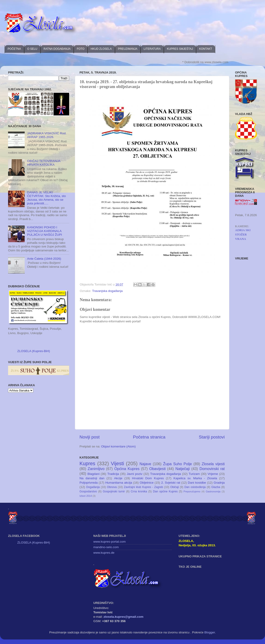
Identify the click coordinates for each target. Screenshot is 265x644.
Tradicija (113, 474)
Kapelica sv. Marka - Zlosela (195, 478)
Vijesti (117, 463)
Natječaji (183, 469)
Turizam (194, 474)
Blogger (210, 632)
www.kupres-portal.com (109, 542)
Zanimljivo (96, 469)
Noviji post (90, 437)
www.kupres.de (104, 553)
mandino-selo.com (106, 547)
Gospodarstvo (88, 491)
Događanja (93, 487)
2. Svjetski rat (171, 483)
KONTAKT (206, 49)
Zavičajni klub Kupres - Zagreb (144, 487)
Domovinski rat (212, 469)
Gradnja (219, 483)
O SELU (32, 49)
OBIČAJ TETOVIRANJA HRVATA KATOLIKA (44, 163)
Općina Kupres (127, 469)
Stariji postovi (212, 437)
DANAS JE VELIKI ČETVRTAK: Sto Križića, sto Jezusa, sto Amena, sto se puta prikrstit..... (46, 198)
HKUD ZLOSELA (101, 49)
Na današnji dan (92, 478)
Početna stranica (149, 437)
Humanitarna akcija (119, 483)
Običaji (175, 487)
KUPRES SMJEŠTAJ (180, 49)
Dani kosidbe (197, 483)
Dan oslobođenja (195, 487)
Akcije (118, 478)
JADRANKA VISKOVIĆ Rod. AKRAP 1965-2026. (47, 135)
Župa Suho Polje (178, 464)
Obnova (112, 487)
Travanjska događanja (107, 291)
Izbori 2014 (86, 496)
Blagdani (93, 474)
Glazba (216, 487)
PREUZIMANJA (128, 49)
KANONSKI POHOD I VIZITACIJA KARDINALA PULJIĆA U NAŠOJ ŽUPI (44, 231)
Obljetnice (147, 483)
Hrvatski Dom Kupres (148, 478)
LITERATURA (152, 49)
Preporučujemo (192, 491)
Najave (145, 464)
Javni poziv (135, 474)
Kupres (87, 463)
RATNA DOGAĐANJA (57, 49)
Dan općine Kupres (165, 491)
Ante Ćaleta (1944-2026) (44, 259)
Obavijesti (158, 469)
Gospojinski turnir (114, 491)
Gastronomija (213, 491)
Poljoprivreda (89, 483)
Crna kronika (139, 491)
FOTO (81, 49)
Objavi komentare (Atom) (118, 446)
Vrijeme (213, 474)
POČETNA (14, 49)
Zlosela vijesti (213, 464)
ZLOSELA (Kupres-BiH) (34, 351)
